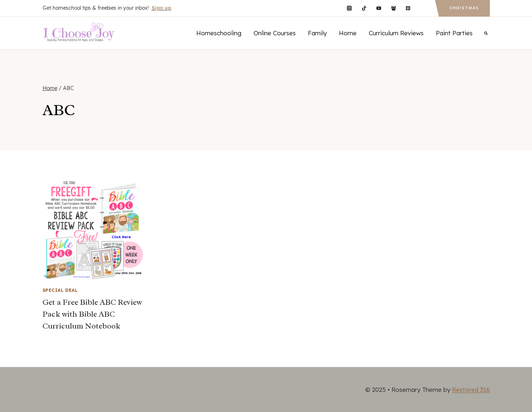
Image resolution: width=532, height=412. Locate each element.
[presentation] (93, 230)
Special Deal (60, 290)
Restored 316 (471, 390)
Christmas (464, 8)
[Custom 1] (423, 8)
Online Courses (275, 33)
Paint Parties (454, 33)
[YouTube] (379, 8)
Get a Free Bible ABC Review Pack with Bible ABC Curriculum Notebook (92, 314)
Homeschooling (219, 33)
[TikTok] (364, 8)
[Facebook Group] (394, 8)
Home (348, 33)
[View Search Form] (486, 33)
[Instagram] (349, 8)
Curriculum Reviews (396, 33)
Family (317, 33)
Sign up (162, 8)
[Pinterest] (408, 8)
